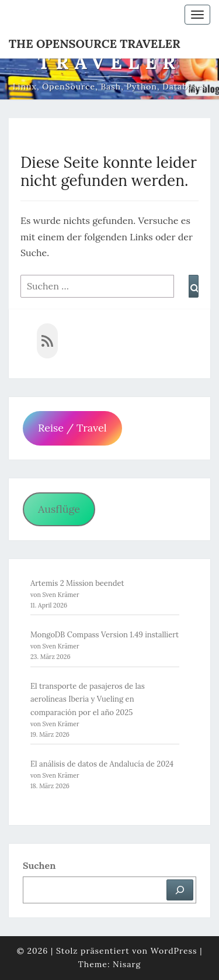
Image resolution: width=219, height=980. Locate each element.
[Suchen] (180, 890)
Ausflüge (59, 509)
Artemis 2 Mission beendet (77, 583)
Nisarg (127, 964)
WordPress (174, 951)
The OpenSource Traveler (95, 44)
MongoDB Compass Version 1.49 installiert (105, 635)
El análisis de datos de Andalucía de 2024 (102, 764)
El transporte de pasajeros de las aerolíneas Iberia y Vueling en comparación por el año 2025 (88, 699)
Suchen (39, 865)
